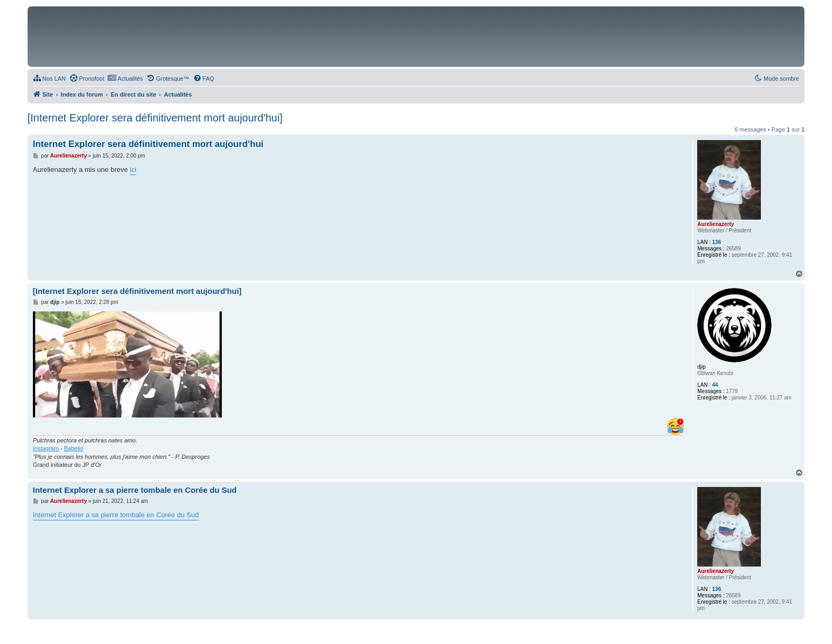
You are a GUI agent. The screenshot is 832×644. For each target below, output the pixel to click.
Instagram (46, 448)
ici (133, 169)
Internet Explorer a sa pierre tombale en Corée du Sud (135, 490)
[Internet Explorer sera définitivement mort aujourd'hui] (155, 118)
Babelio (73, 448)
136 (717, 242)
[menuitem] (49, 79)
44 (715, 385)
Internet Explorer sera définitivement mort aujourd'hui (148, 144)
